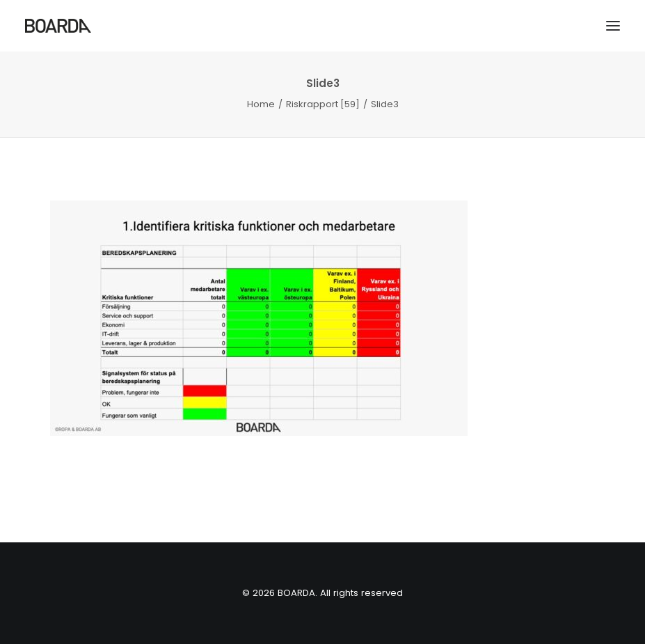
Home (261, 104)
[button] (613, 26)
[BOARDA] (58, 26)
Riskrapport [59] (323, 104)
